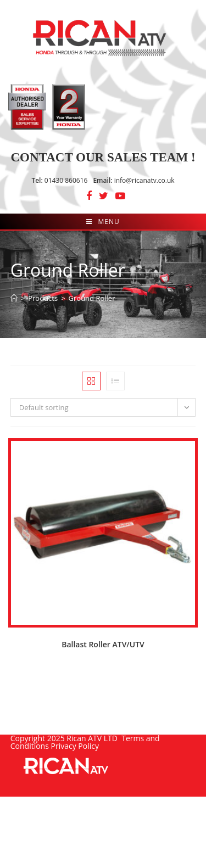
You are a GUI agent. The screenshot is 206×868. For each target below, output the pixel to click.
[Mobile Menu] (103, 222)
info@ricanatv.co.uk (133, 180)
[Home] (14, 298)
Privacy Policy (75, 746)
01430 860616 (59, 180)
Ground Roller (92, 298)
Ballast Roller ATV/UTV (103, 644)
